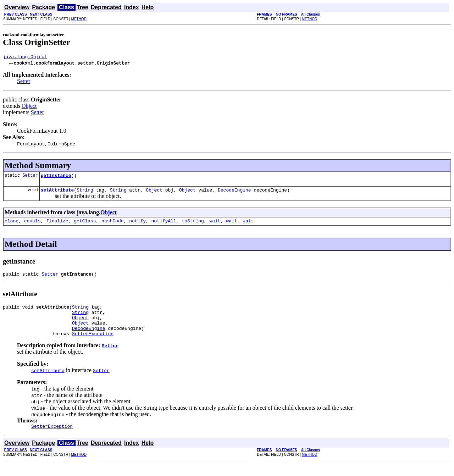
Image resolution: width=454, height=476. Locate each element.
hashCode (112, 225)
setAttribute (57, 193)
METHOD (79, 19)
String (85, 193)
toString (193, 225)
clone (12, 225)
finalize (57, 225)
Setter (24, 82)
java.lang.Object (25, 57)
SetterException (93, 345)
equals (32, 225)
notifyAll (164, 225)
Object (29, 107)
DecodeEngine (234, 193)
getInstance (56, 177)
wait (215, 225)
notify (137, 225)
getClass (85, 225)
